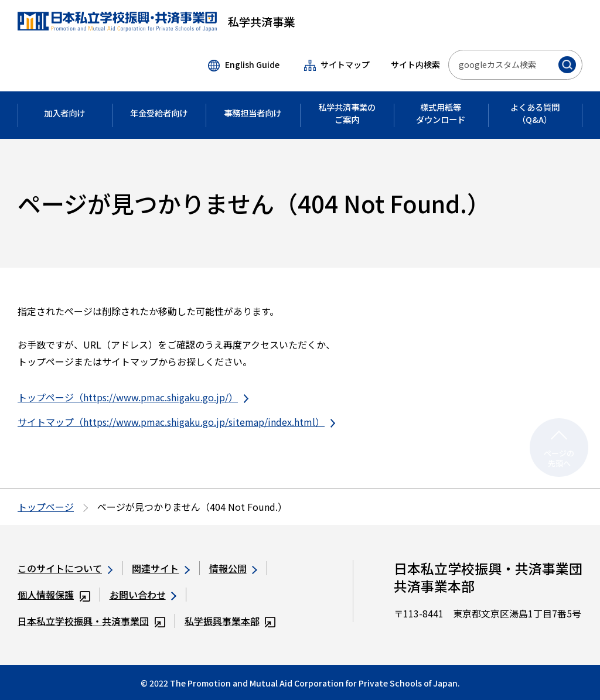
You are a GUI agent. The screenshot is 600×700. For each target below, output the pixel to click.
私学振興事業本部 (230, 621)
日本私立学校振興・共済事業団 (91, 621)
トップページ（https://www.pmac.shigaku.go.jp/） (133, 397)
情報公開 (233, 568)
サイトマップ (337, 65)
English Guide (243, 65)
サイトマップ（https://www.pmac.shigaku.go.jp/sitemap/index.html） (176, 422)
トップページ (46, 507)
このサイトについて (65, 568)
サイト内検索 (415, 64)
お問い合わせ (143, 595)
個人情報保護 (54, 595)
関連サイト (161, 568)
